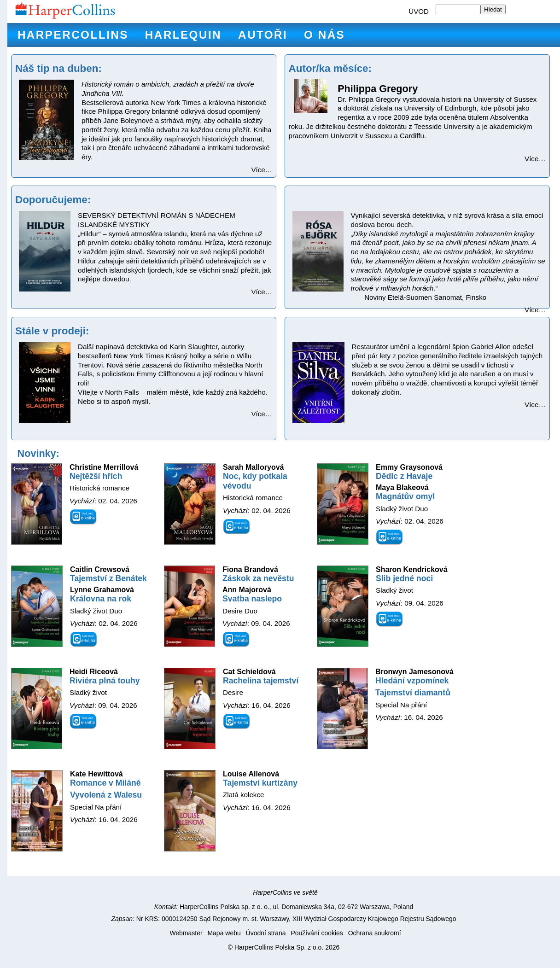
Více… (262, 170)
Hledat (493, 9)
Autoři (263, 35)
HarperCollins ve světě (285, 892)
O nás (324, 35)
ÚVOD (419, 11)
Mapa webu (224, 933)
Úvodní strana (266, 933)
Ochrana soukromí (375, 933)
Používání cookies (317, 933)
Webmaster (186, 933)
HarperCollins (73, 35)
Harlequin (183, 35)
